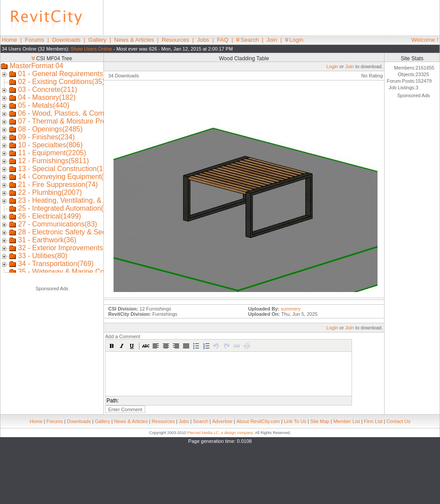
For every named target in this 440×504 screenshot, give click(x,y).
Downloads (66, 40)
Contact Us (398, 421)
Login (294, 40)
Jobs (203, 40)
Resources (176, 40)
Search (247, 40)
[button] (112, 346)
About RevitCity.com (258, 421)
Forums (35, 40)
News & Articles (134, 40)
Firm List (373, 421)
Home (9, 40)
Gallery (97, 40)
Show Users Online (92, 49)
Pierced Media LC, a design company (220, 433)
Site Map (320, 421)
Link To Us (295, 421)
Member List (346, 421)
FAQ (223, 40)
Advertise (222, 421)
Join (272, 40)
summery (291, 309)
